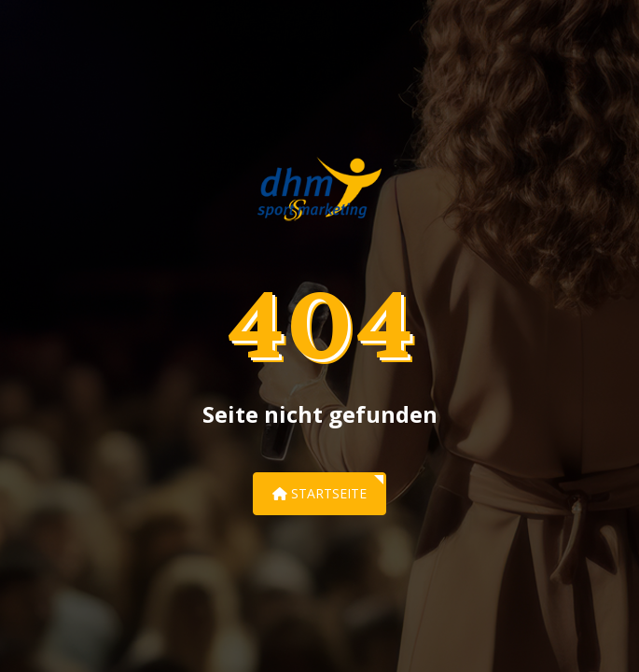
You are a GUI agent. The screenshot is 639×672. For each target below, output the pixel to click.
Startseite (319, 493)
